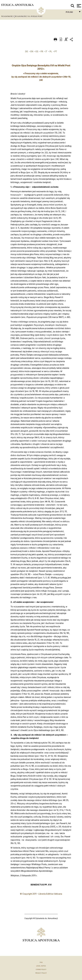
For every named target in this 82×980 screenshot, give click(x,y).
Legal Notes (41, 966)
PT (56, 51)
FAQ (41, 962)
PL (51, 51)
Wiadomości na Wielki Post (29, 16)
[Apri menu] (79, 6)
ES (37, 51)
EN (32, 51)
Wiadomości (8, 16)
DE (27, 51)
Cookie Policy (41, 969)
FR (42, 51)
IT (46, 51)
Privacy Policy (41, 973)
